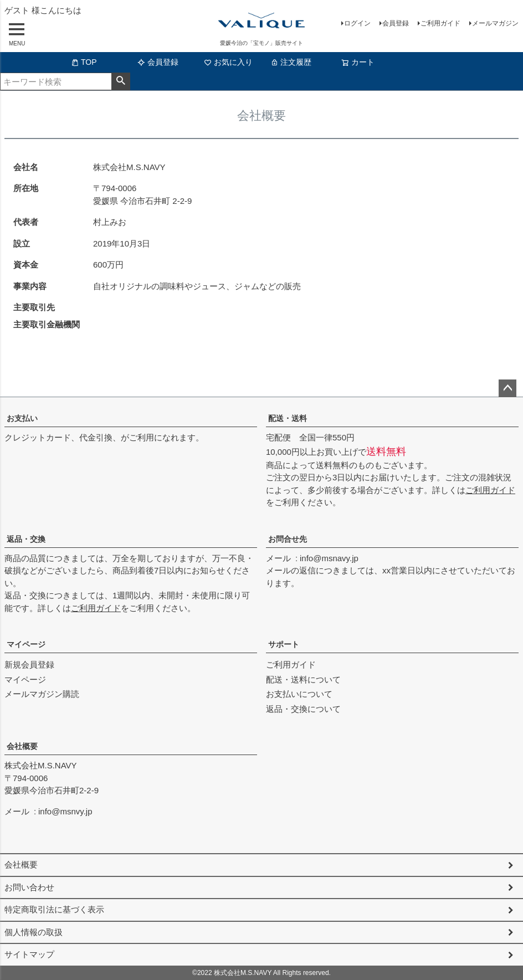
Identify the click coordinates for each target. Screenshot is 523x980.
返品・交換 (26, 539)
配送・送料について (303, 679)
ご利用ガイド (440, 23)
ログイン (357, 23)
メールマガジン (495, 23)
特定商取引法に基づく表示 (54, 909)
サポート (284, 644)
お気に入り (228, 62)
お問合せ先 (288, 539)
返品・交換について (303, 709)
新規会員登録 (29, 665)
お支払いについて (299, 694)
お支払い (22, 418)
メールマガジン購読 (42, 694)
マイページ (26, 644)
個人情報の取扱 (34, 932)
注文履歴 (291, 62)
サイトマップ (29, 954)
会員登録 (396, 23)
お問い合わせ (29, 887)
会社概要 (22, 746)
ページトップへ (507, 388)
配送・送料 (288, 418)
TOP (84, 62)
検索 (121, 81)
